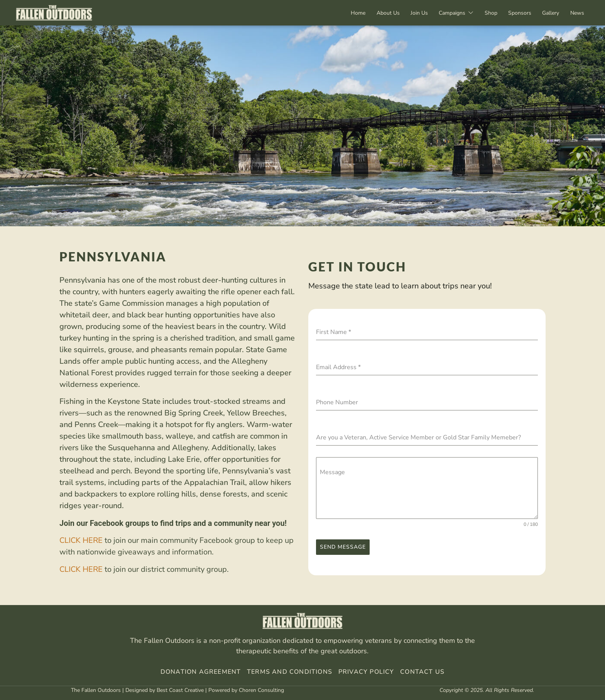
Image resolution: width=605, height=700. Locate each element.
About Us (384, 13)
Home (353, 13)
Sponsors (518, 13)
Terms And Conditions (290, 672)
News (577, 13)
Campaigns (453, 13)
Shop (489, 13)
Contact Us (422, 672)
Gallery (550, 13)
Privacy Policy (365, 672)
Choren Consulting (261, 690)
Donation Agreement (201, 672)
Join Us (416, 13)
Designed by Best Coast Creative (165, 690)
